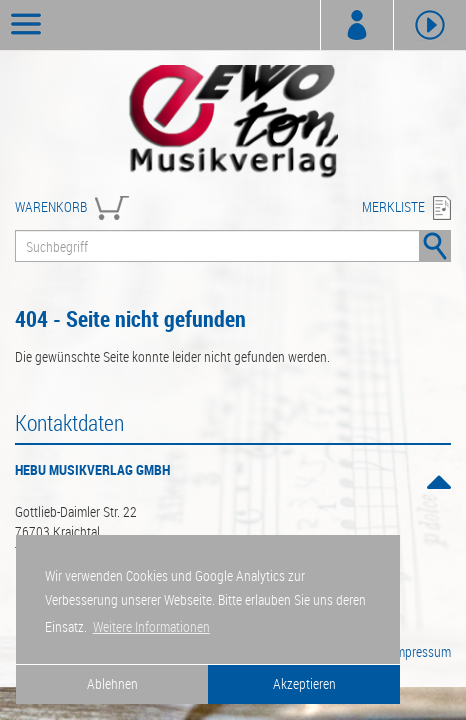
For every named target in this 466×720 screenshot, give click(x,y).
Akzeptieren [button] (304, 683)
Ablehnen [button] (112, 683)
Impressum (421, 651)
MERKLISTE (393, 206)
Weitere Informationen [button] (151, 626)
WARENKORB (51, 206)
